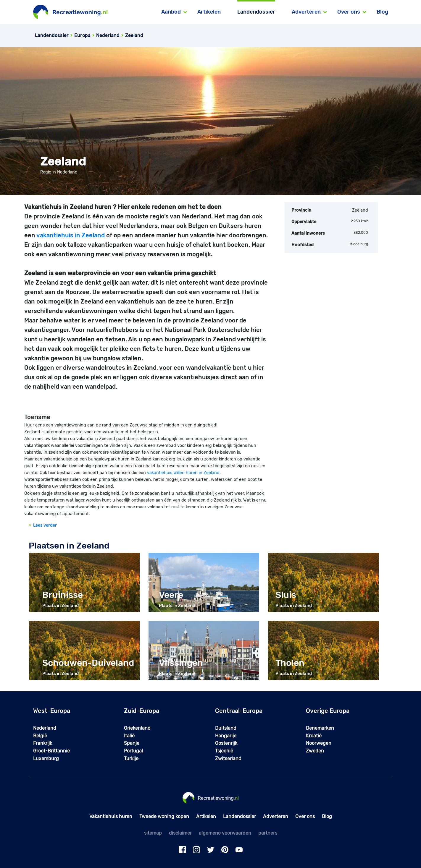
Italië (129, 736)
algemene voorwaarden (225, 833)
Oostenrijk (226, 743)
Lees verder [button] (43, 525)
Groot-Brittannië (51, 751)
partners (268, 833)
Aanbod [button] (171, 12)
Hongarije (226, 736)
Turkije (131, 759)
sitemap (153, 833)
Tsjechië (224, 751)
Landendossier (256, 12)
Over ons (305, 816)
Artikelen (209, 12)
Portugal (133, 751)
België (40, 736)
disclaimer (180, 833)
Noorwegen (319, 743)
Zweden (315, 751)
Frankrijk (43, 743)
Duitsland (226, 728)
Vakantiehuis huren (111, 816)
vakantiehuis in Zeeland (71, 235)
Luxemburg (46, 759)
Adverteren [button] (306, 12)
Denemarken (320, 728)
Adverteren (276, 816)
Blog (382, 12)
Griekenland (137, 728)
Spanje (132, 743)
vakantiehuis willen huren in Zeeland (183, 473)
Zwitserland (228, 759)
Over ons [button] (349, 12)
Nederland (45, 728)
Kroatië (314, 736)
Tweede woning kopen (164, 816)
